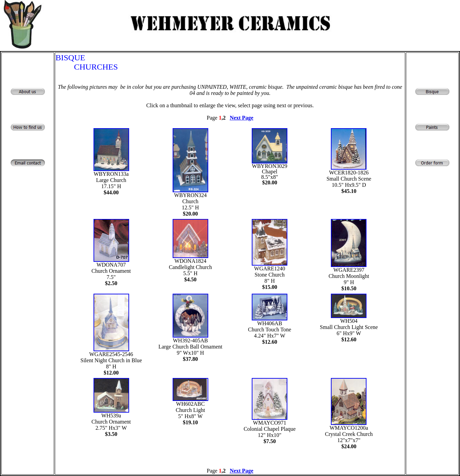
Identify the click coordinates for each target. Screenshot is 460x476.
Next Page (242, 118)
